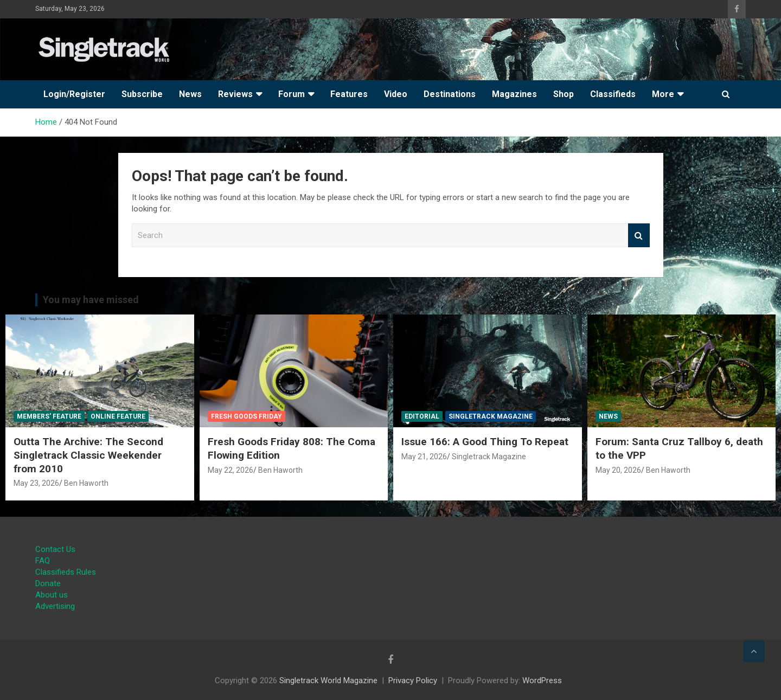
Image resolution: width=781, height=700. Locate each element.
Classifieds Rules (66, 572)
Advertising (55, 606)
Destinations (450, 94)
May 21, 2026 (424, 457)
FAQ (43, 561)
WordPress (542, 680)
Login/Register (74, 94)
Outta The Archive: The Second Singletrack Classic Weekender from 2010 (88, 455)
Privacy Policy (413, 680)
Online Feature (118, 416)
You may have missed (91, 300)
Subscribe (142, 94)
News (190, 94)
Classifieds (613, 94)
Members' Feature (49, 416)
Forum (292, 94)
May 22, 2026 (231, 470)
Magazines (514, 94)
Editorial (422, 416)
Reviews (235, 94)
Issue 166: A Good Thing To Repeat (485, 442)
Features (349, 94)
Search (639, 236)
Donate (48, 583)
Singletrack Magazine (491, 416)
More (663, 94)
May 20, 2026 (618, 470)
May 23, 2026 (36, 483)
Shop (564, 94)
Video (396, 94)
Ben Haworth (86, 483)
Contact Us (55, 549)
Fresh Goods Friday (247, 416)
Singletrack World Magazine (328, 680)
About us (52, 595)
